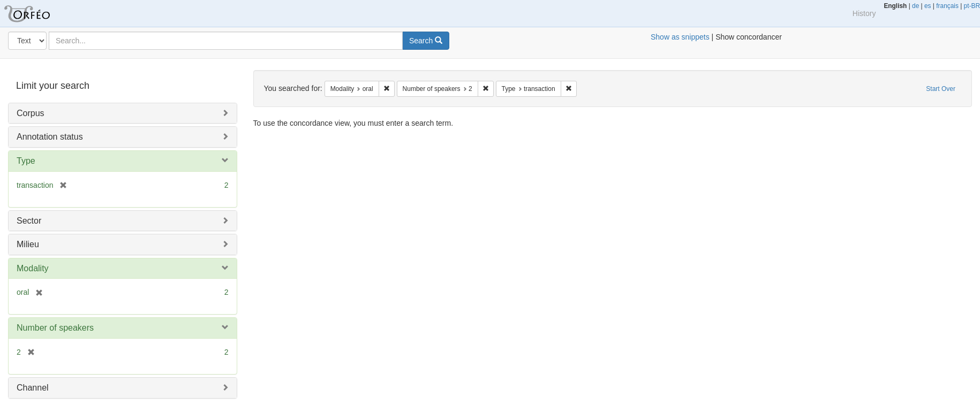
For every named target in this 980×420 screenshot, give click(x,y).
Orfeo (40, 13)
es (928, 6)
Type (26, 161)
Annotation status (50, 137)
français (947, 6)
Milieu (28, 244)
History (864, 13)
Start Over (941, 89)
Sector (29, 221)
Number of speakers (55, 328)
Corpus (31, 113)
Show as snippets (680, 37)
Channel (33, 388)
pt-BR (972, 6)
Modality (33, 268)
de (915, 6)
